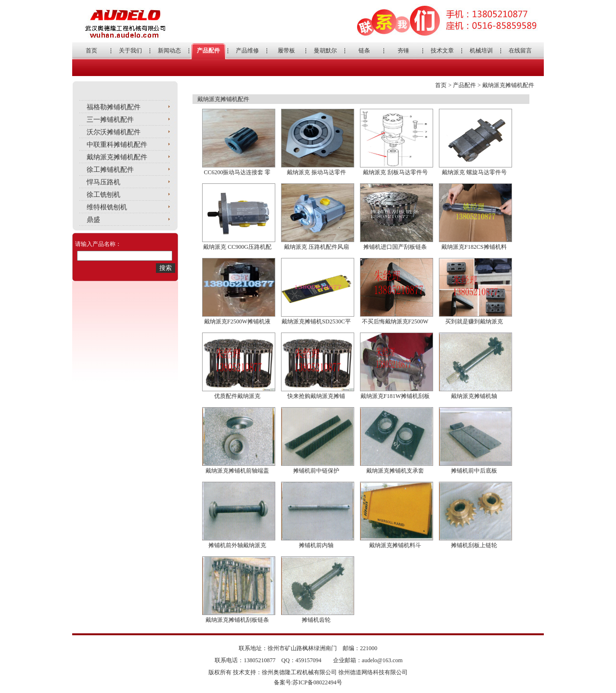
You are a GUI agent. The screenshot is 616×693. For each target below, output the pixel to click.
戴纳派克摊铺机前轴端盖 (237, 471)
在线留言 (520, 51)
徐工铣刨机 (103, 195)
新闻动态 (169, 51)
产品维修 (247, 51)
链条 (364, 51)
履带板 (286, 51)
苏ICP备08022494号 (317, 682)
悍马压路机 (103, 182)
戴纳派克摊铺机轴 (474, 396)
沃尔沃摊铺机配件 (114, 132)
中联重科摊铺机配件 (117, 145)
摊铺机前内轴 (316, 545)
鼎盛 (93, 220)
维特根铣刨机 (107, 207)
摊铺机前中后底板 (474, 471)
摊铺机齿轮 (316, 620)
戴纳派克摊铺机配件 (117, 157)
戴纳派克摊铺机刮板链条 (237, 620)
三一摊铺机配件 (110, 120)
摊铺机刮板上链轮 (474, 545)
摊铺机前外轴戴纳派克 (237, 545)
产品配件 (208, 51)
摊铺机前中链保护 (316, 471)
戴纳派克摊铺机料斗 (395, 545)
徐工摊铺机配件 (110, 170)
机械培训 (481, 51)
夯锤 (403, 51)
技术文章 (442, 51)
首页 (91, 51)
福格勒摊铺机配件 (114, 107)
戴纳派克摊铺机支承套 (395, 471)
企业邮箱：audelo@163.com (368, 660)
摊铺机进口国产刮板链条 (395, 247)
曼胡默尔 (325, 51)
